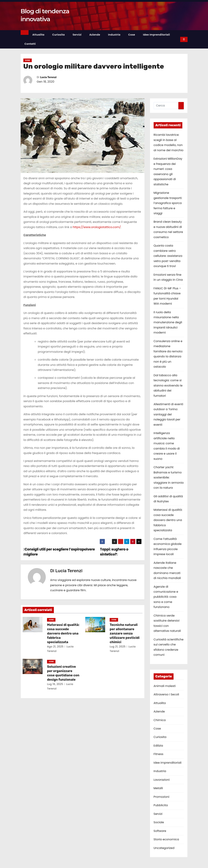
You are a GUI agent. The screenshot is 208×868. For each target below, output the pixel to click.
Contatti (30, 44)
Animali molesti (165, 686)
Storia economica (166, 839)
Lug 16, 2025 (55, 684)
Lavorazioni (162, 780)
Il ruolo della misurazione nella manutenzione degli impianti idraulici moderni (168, 322)
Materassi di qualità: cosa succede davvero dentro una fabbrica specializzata (63, 633)
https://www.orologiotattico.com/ (97, 227)
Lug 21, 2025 (118, 647)
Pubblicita (161, 805)
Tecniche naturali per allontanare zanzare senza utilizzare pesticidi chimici (125, 633)
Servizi (77, 35)
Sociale (159, 822)
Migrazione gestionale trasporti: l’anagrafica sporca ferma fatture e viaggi (168, 203)
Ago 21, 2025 (55, 647)
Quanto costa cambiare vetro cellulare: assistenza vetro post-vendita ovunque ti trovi (168, 256)
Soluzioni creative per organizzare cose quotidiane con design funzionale (63, 673)
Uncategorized (164, 848)
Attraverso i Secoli (166, 694)
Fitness (159, 754)
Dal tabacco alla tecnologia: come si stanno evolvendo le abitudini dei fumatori (168, 386)
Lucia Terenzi (48, 77)
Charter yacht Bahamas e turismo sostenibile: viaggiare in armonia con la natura (169, 477)
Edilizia (158, 746)
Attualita (38, 35)
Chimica (160, 720)
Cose (132, 35)
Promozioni (162, 797)
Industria (114, 35)
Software (160, 831)
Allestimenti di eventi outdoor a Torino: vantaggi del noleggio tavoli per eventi (168, 414)
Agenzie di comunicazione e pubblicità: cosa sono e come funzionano (166, 597)
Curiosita (58, 35)
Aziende (95, 35)
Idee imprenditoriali (156, 35)
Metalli (158, 788)
